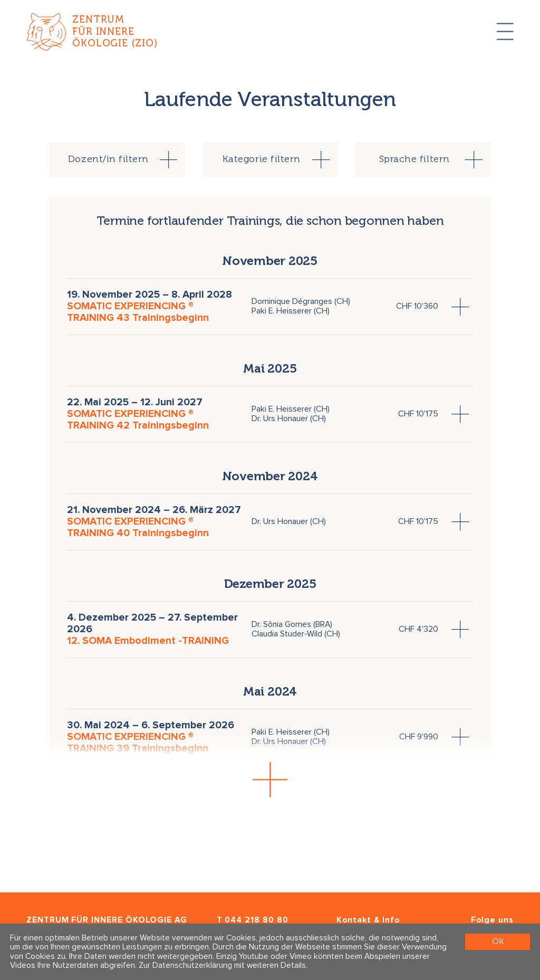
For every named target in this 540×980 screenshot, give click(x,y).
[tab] (117, 159)
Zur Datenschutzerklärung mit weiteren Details (222, 965)
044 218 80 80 (256, 920)
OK (498, 941)
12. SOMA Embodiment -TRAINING (148, 641)
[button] (270, 780)
